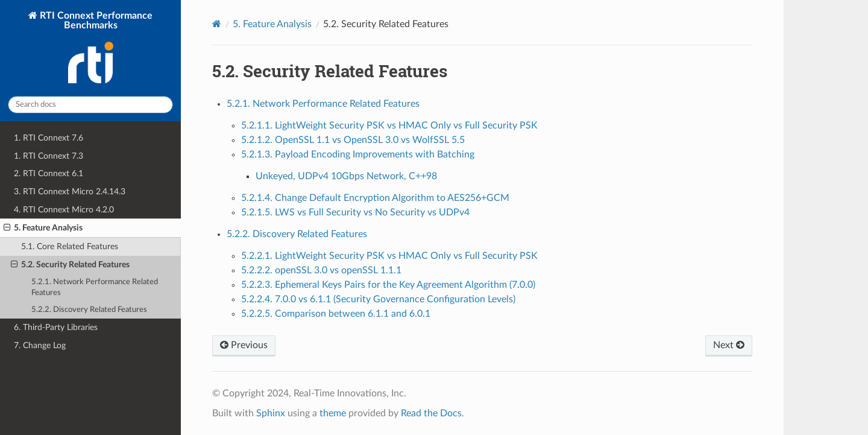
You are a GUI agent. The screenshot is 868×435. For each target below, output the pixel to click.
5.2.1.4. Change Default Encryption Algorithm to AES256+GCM (375, 198)
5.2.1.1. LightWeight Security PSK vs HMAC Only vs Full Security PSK (389, 125)
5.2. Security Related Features (70, 265)
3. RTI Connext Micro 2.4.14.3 (70, 192)
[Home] (217, 24)
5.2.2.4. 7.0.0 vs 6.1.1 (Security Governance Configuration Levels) (378, 299)
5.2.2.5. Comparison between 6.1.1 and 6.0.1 (336, 314)
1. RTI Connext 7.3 (49, 156)
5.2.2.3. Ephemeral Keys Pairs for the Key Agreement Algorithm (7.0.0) (388, 285)
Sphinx (271, 413)
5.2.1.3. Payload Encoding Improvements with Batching (358, 154)
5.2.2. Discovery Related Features (89, 310)
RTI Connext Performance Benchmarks (95, 49)
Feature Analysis (272, 24)
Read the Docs (431, 413)
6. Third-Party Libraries (56, 327)
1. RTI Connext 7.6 (49, 138)
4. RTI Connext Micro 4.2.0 (64, 210)
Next (729, 345)
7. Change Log (40, 345)
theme (333, 413)
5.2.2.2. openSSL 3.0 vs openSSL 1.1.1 (321, 270)
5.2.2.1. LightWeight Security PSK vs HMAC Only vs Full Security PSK (389, 256)
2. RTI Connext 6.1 (49, 173)
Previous (244, 345)
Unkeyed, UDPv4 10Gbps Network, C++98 (346, 176)
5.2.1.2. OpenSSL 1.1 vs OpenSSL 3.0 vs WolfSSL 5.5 (353, 140)
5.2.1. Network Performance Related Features (95, 287)
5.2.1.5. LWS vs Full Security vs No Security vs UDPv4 (355, 212)
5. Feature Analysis (43, 228)
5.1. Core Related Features (70, 246)
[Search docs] (90, 105)
